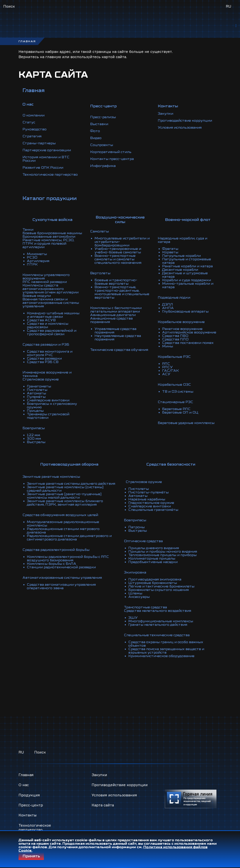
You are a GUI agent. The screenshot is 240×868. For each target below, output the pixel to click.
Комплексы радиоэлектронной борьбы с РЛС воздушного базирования (68, 558)
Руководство (34, 129)
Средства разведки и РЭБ (46, 345)
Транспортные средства (145, 607)
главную (53, 57)
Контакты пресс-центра (112, 159)
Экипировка (135, 572)
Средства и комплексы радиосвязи (48, 325)
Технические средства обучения (119, 350)
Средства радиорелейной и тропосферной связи (52, 332)
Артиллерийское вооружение (189, 332)
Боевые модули (37, 296)
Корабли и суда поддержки (187, 280)
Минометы (37, 254)
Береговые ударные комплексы (186, 423)
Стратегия (32, 136)
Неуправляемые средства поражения (118, 338)
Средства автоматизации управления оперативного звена (61, 586)
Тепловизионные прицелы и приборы (162, 555)
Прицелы (35, 411)
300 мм (34, 439)
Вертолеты (100, 273)
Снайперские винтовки (48, 400)
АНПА (168, 308)
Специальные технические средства (157, 635)
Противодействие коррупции (185, 121)
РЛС (166, 364)
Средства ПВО (175, 336)
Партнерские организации (47, 150)
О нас (24, 785)
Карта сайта (103, 805)
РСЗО (32, 257)
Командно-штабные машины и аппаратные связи (53, 315)
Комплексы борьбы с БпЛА (51, 564)
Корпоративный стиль (111, 152)
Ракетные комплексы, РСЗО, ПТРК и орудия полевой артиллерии (48, 244)
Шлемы (135, 593)
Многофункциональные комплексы (161, 621)
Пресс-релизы (103, 117)
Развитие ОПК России (43, 168)
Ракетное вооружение (182, 329)
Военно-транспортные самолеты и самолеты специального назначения (118, 259)
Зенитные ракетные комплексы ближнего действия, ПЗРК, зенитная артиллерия (65, 503)
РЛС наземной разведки (45, 282)
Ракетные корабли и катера (187, 266)
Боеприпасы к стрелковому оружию (52, 405)
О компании (33, 115)
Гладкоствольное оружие (151, 503)
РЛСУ (167, 367)
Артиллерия (38, 261)
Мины (168, 346)
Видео (96, 138)
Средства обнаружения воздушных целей (60, 515)
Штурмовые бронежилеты (153, 583)
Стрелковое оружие (41, 379)
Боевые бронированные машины (52, 233)
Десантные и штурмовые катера (185, 275)
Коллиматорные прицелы (152, 558)
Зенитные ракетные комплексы (51, 477)
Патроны (136, 527)
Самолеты (99, 231)
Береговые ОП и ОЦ (180, 412)
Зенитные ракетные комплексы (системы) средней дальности (65, 489)
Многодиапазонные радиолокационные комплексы (63, 524)
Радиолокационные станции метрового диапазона (63, 531)
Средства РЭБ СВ (43, 362)
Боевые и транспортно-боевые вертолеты (116, 282)
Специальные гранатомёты (153, 510)
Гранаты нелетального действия (158, 625)
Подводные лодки (174, 298)
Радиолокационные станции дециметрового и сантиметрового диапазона (69, 538)
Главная (33, 90)
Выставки (99, 124)
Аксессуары (139, 597)
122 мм (33, 435)
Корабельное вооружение (181, 322)
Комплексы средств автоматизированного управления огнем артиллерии (51, 289)
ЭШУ (133, 618)
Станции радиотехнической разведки (61, 567)
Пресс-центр (31, 805)
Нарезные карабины (147, 499)
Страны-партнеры (39, 143)
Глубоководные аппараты (185, 311)
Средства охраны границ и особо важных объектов (166, 644)
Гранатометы (39, 386)
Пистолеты (37, 390)
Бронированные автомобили (49, 237)
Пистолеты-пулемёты (148, 492)
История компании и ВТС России (46, 159)
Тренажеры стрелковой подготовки (48, 416)
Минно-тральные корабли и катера (188, 285)
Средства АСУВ (41, 320)
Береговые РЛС (176, 409)
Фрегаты (170, 249)
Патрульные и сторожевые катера (187, 261)
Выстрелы (36, 442)
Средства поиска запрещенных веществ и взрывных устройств (166, 651)
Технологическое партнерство (50, 175)
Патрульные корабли (181, 256)
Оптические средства (143, 541)
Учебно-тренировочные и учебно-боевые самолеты (118, 251)
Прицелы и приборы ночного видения (163, 552)
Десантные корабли (180, 270)
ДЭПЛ (168, 304)
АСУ (166, 374)
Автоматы (36, 393)
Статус (29, 122)
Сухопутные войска (52, 220)
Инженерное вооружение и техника (47, 374)
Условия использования (180, 128)
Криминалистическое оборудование (161, 656)
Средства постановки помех (188, 343)
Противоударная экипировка (155, 579)
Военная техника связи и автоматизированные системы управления (51, 303)
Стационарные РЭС (175, 402)
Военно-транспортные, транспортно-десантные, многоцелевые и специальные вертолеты (122, 292)
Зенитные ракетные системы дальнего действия (71, 484)
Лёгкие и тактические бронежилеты (161, 586)
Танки (28, 230)
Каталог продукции (50, 198)
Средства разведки (44, 358)
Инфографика (103, 166)
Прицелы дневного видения (154, 548)
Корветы (170, 252)
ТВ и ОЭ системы (178, 392)
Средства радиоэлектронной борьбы (56, 550)
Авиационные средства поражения (111, 320)
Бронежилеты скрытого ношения (159, 590)
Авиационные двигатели (113, 315)
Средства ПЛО (175, 339)
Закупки (165, 114)
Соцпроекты (102, 145)
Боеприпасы (34, 428)
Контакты (28, 815)
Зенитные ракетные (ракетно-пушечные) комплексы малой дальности (64, 496)
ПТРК (32, 264)
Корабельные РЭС (174, 357)
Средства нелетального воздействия (158, 611)
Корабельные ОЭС (174, 385)
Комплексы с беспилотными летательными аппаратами (116, 310)
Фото (95, 131)
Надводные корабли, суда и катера (183, 240)
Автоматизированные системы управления (62, 578)
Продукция (29, 795)
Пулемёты (36, 397)
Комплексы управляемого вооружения (46, 277)
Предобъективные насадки (153, 562)
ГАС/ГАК (170, 371)
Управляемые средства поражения (115, 331)
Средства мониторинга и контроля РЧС (50, 353)
